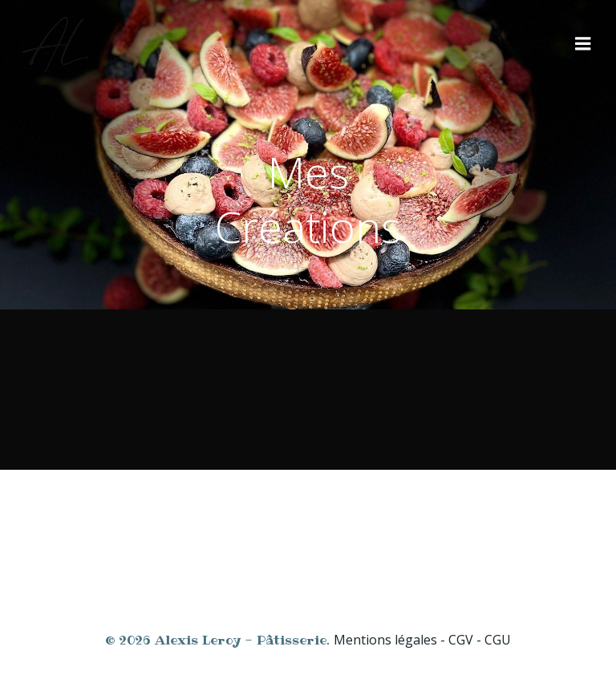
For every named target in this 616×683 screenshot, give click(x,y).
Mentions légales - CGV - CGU (422, 640)
